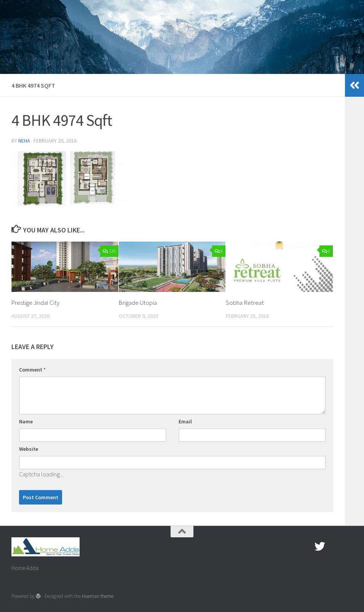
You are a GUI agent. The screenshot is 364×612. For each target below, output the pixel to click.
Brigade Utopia (138, 303)
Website (29, 449)
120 (109, 251)
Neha (24, 141)
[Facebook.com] (306, 546)
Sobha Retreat (245, 303)
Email (185, 421)
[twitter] (320, 546)
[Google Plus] (334, 546)
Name (26, 421)
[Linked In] (347, 546)
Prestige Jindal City (36, 303)
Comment (32, 370)
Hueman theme (98, 596)
